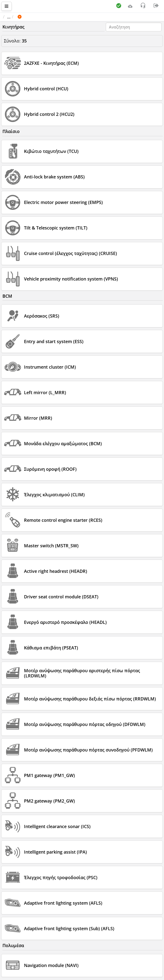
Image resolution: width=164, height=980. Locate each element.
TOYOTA (59, 17)
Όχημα (37, 17)
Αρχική (12, 17)
